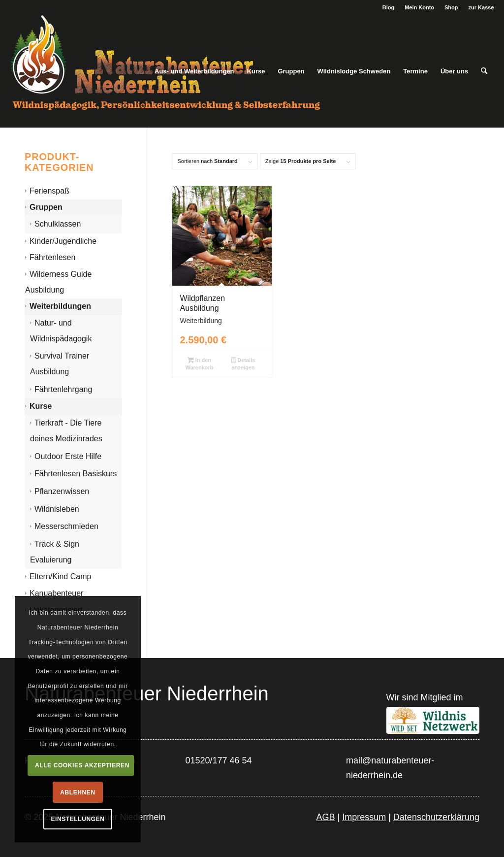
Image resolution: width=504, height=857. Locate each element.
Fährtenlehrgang (63, 389)
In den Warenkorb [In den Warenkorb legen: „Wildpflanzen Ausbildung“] (199, 364)
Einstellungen (78, 819)
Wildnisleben (57, 509)
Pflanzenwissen (62, 491)
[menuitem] (389, 7)
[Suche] (484, 71)
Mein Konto (419, 7)
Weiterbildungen (60, 306)
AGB (325, 817)
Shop (451, 7)
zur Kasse (481, 7)
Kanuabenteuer (56, 593)
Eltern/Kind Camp (60, 577)
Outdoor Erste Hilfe (68, 456)
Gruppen (46, 207)
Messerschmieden (66, 526)
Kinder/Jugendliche (63, 241)
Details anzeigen (243, 364)
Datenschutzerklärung (436, 817)
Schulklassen (58, 224)
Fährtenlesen (52, 257)
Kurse (41, 406)
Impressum (364, 817)
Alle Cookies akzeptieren (82, 765)
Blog (388, 7)
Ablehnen (78, 792)
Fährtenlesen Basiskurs (76, 474)
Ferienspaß (49, 191)
